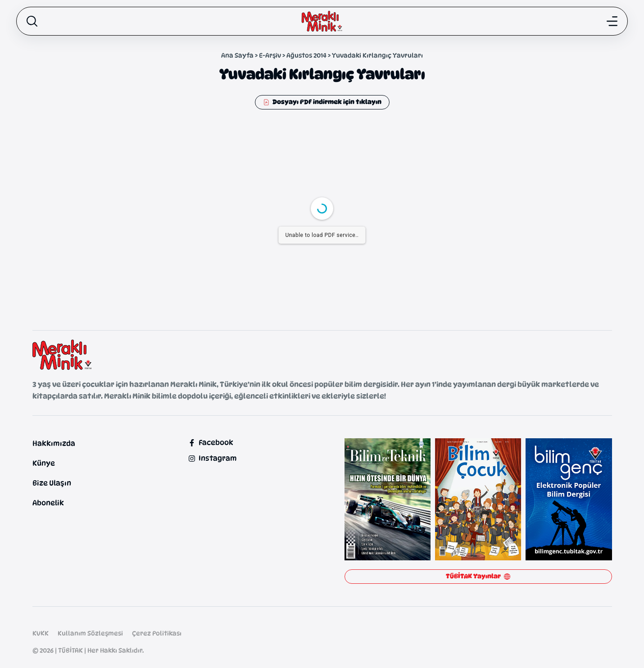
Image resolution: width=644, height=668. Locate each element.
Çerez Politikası (157, 633)
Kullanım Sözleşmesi (90, 633)
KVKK (41, 633)
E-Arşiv (270, 55)
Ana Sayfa (237, 55)
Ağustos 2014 (306, 55)
